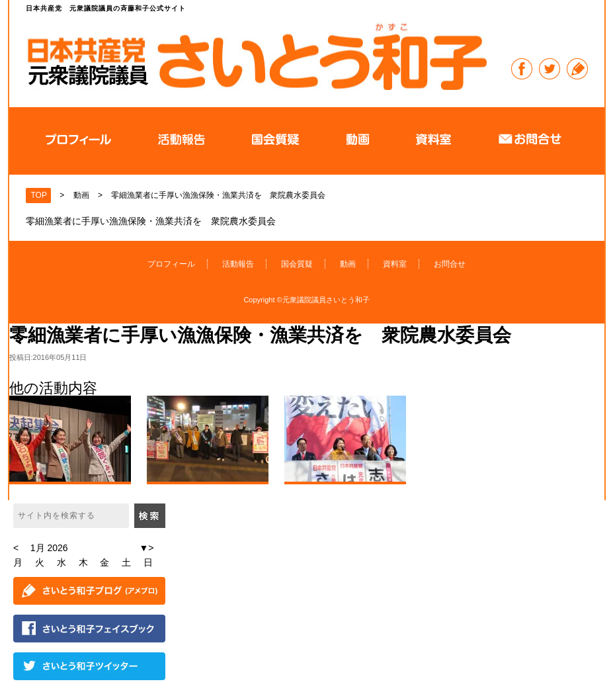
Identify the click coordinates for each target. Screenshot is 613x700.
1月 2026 (49, 548)
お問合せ (450, 264)
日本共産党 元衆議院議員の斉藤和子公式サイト (257, 56)
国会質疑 (297, 264)
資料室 (395, 264)
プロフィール (171, 264)
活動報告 (238, 264)
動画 (348, 264)
